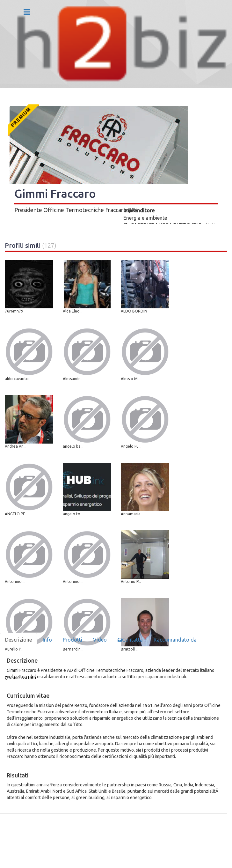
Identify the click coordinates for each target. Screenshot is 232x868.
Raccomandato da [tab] (175, 640)
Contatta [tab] (130, 640)
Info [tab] (47, 640)
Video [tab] (100, 640)
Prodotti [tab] (72, 640)
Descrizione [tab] (18, 640)
